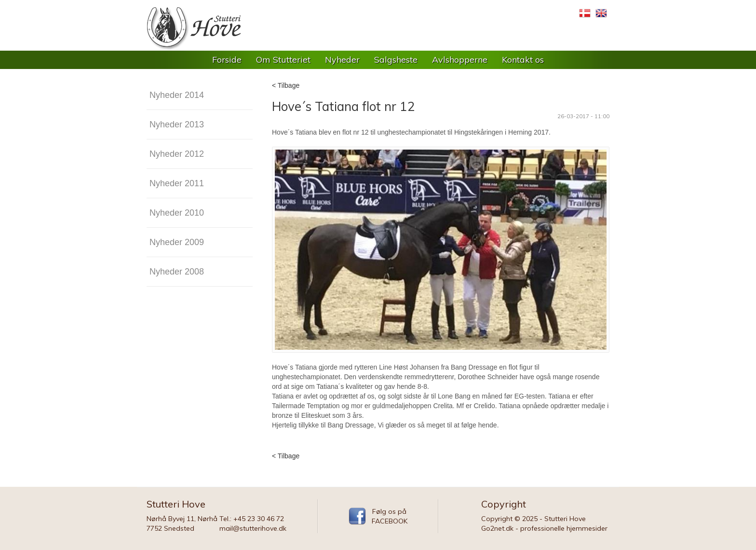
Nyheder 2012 (177, 154)
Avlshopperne (460, 60)
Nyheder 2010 (177, 213)
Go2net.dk (497, 528)
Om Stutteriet (283, 60)
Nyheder (342, 60)
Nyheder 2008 (177, 272)
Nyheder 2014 (177, 95)
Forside (227, 60)
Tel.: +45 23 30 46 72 (252, 519)
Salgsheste (396, 60)
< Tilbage (286, 85)
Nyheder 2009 (177, 242)
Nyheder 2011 (177, 183)
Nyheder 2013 (177, 124)
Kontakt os (523, 60)
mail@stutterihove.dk (253, 528)
